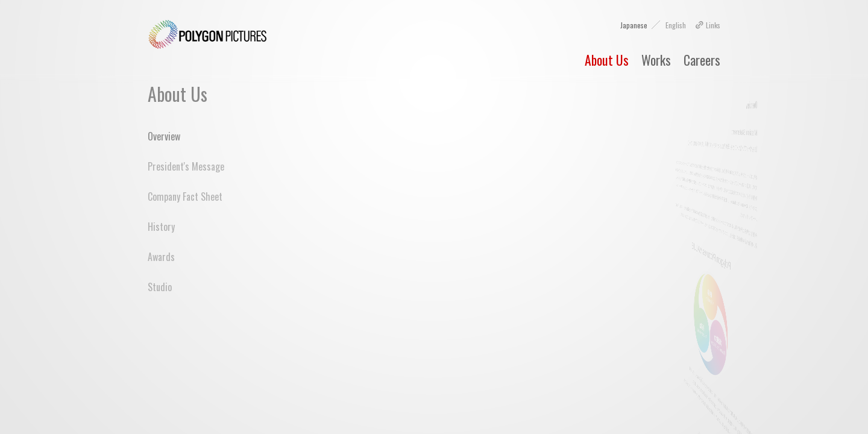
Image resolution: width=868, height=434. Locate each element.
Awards (161, 257)
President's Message (186, 166)
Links (709, 25)
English (676, 25)
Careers (702, 60)
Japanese (634, 25)
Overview (164, 136)
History (161, 227)
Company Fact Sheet (185, 197)
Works (656, 60)
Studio (160, 287)
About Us (607, 60)
